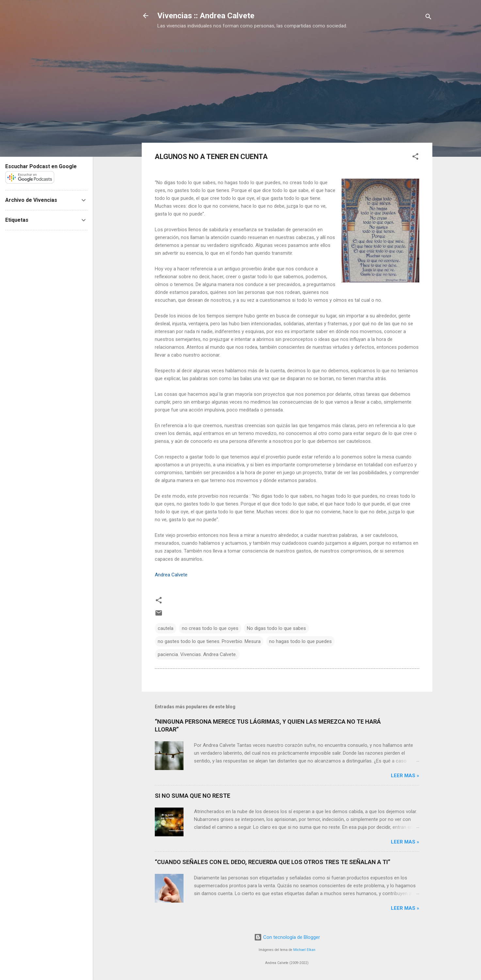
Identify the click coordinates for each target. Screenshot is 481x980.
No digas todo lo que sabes (276, 628)
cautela (166, 628)
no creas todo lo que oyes (210, 628)
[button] (415, 158)
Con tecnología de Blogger (287, 937)
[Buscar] (428, 18)
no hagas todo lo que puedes (300, 641)
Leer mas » (405, 776)
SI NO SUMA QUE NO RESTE (192, 796)
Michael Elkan (304, 950)
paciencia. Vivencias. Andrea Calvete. (197, 654)
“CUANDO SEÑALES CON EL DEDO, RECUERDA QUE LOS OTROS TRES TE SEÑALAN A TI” (273, 862)
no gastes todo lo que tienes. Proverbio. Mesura (209, 641)
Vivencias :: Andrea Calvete (206, 16)
